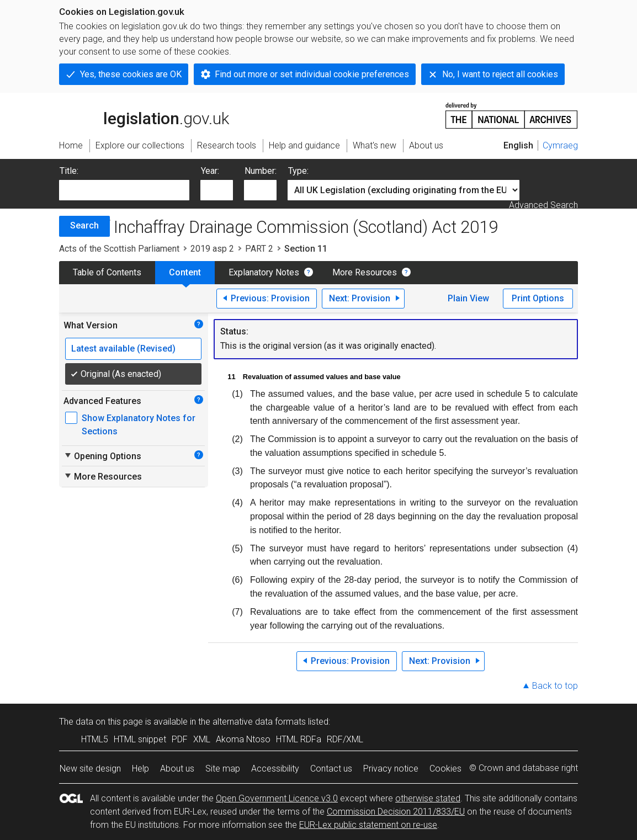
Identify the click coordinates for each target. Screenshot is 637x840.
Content (185, 272)
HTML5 (95, 739)
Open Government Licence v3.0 (277, 798)
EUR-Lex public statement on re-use (368, 825)
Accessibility (275, 769)
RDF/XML (345, 739)
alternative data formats (259, 722)
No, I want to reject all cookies (500, 74)
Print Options (538, 298)
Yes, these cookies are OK (131, 74)
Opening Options (102, 456)
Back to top (555, 686)
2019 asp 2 (212, 249)
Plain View (468, 298)
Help (140, 769)
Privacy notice (391, 769)
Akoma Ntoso (243, 739)
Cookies (445, 769)
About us (177, 769)
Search (84, 225)
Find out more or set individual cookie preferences (312, 74)
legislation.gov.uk (144, 115)
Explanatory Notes (264, 272)
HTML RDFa (299, 739)
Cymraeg (560, 145)
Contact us (331, 769)
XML (202, 739)
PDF (180, 739)
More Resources (365, 272)
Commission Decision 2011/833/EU (396, 812)
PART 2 (259, 249)
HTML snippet (140, 739)
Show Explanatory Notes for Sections (139, 425)
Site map (223, 769)
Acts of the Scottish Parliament (119, 249)
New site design (90, 769)
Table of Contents (107, 272)
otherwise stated (428, 798)
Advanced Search (543, 205)
